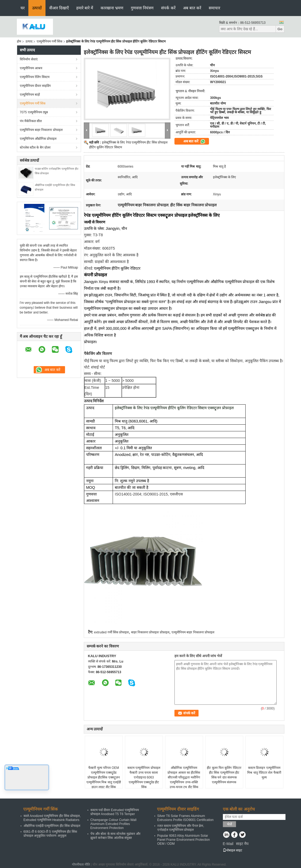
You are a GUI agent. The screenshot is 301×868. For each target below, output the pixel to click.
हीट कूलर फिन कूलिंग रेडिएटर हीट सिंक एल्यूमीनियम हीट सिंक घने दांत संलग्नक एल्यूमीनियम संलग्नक (224, 775)
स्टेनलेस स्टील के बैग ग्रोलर (35, 148)
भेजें (229, 824)
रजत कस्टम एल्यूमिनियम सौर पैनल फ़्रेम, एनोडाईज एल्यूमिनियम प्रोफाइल (181, 828)
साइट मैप (242, 844)
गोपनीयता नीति (81, 865)
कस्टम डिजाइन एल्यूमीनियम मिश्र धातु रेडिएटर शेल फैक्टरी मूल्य (264, 773)
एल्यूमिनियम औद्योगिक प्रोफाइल (38, 139)
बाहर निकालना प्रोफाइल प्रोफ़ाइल (150, 632)
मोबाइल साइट (233, 850)
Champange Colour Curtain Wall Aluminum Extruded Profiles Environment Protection (113, 824)
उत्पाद (29, 41)
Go (280, 29)
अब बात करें (192, 8)
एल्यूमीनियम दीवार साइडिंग (35, 86)
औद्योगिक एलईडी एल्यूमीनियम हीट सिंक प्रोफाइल (52, 826)
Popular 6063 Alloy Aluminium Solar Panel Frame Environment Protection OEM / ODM (184, 840)
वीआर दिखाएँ (59, 8)
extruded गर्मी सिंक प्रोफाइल (112, 632)
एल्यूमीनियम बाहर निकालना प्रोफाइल (193, 632)
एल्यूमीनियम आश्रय (31, 68)
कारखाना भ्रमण (112, 8)
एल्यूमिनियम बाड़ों (30, 95)
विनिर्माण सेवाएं (29, 59)
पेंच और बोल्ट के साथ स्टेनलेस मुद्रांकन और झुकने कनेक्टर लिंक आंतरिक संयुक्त (115, 836)
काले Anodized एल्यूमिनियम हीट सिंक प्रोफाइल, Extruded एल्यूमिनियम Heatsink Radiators (52, 818)
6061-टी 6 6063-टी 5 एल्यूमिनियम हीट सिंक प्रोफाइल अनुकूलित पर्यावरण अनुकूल (50, 834)
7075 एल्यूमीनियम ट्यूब (34, 112)
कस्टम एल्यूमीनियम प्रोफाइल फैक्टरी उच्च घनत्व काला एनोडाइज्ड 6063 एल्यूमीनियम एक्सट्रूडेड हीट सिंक (144, 777)
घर (23, 8)
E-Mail (228, 844)
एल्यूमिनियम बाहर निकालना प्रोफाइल (41, 130)
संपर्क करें (168, 8)
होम (19, 41)
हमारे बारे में (85, 8)
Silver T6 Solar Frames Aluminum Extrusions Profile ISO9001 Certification (186, 818)
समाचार (214, 8)
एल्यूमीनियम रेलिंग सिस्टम (35, 77)
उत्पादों (37, 8)
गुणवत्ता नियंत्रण (142, 8)
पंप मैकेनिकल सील (31, 121)
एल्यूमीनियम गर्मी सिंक (50, 41)
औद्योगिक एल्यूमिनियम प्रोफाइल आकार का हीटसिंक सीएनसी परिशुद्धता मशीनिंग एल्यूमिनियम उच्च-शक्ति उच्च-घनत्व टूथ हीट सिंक (184, 777)
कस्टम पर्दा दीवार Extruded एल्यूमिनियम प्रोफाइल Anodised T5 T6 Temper (115, 812)
